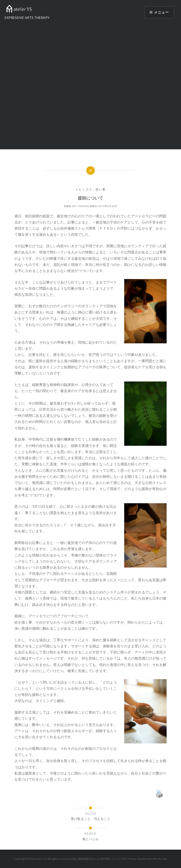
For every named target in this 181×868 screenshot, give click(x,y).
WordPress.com (157, 859)
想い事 (101, 189)
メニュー (161, 12)
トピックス (84, 189)
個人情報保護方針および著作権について (96, 859)
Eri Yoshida (81, 206)
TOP (123, 859)
